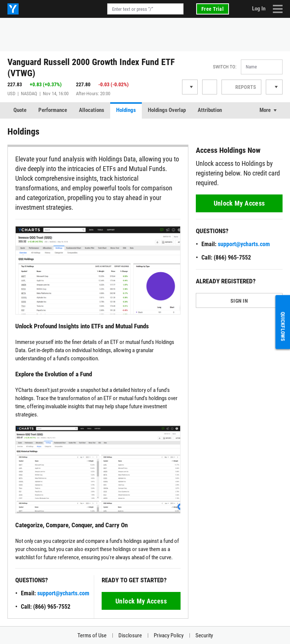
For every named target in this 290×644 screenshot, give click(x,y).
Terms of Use (92, 635)
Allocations (92, 110)
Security (204, 635)
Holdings (126, 110)
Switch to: (225, 67)
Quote (20, 110)
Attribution (210, 110)
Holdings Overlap (167, 110)
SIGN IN (239, 301)
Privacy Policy (169, 635)
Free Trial (213, 9)
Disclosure (130, 635)
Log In (259, 9)
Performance (53, 110)
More (265, 110)
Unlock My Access (141, 601)
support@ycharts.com (63, 593)
